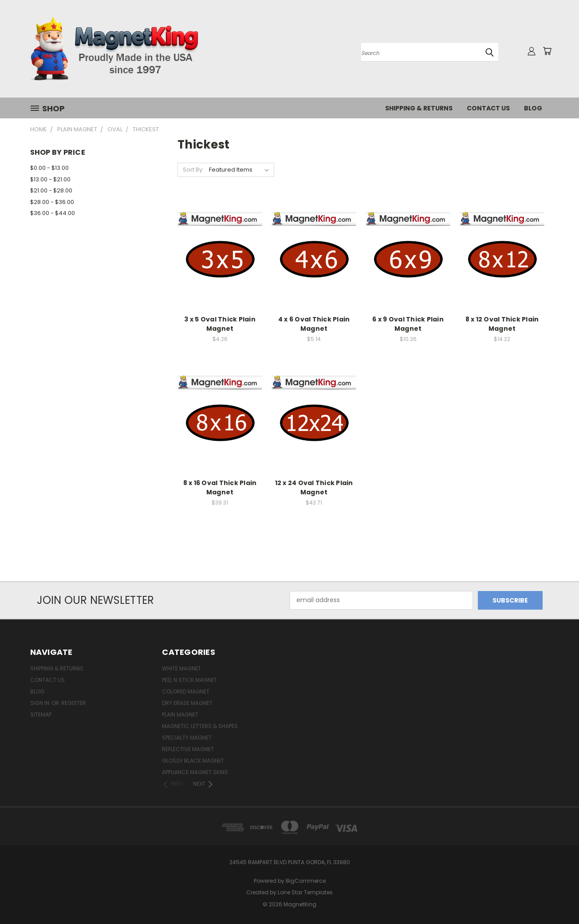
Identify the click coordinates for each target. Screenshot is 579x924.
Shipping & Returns (419, 108)
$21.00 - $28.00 (51, 190)
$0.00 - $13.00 (49, 168)
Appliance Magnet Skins (195, 772)
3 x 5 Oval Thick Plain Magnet (220, 324)
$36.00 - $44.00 (53, 213)
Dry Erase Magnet (187, 703)
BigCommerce (306, 881)
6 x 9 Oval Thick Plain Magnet (408, 324)
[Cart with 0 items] (547, 51)
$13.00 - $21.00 (50, 179)
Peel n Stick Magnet (189, 680)
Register (74, 703)
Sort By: (193, 170)
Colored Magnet (186, 691)
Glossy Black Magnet (193, 761)
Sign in (40, 703)
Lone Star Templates (305, 892)
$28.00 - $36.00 (52, 202)
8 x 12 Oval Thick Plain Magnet (502, 324)
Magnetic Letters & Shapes (200, 726)
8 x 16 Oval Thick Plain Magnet (220, 487)
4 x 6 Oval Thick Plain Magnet (314, 324)
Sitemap (41, 715)
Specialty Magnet (187, 738)
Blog (533, 108)
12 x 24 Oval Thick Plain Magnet (314, 487)
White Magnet (181, 668)
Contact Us (488, 108)
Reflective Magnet (188, 749)
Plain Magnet (180, 715)
